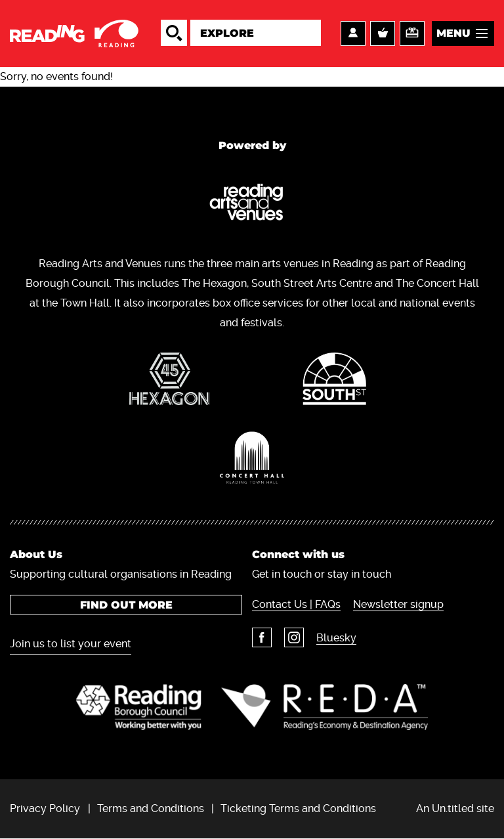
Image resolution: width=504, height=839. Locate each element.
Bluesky (336, 638)
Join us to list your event (71, 644)
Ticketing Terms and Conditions (298, 808)
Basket (383, 33)
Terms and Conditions (151, 808)
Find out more (126, 605)
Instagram (294, 637)
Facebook (262, 637)
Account (353, 33)
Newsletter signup (398, 604)
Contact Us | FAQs (296, 604)
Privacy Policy (45, 808)
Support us (412, 33)
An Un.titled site (455, 808)
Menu (453, 33)
